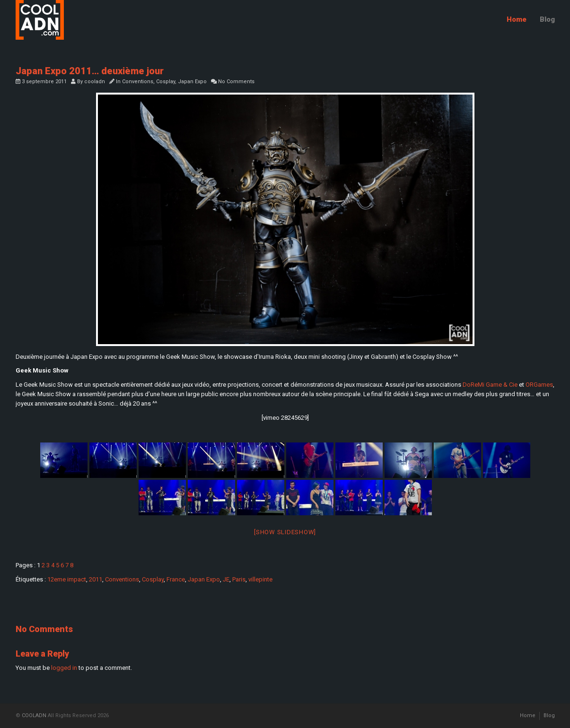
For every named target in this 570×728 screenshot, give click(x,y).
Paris (239, 579)
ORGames (539, 385)
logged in (64, 668)
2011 (96, 579)
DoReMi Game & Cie (490, 385)
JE (226, 579)
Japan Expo (192, 82)
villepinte (260, 579)
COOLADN (34, 715)
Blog (547, 19)
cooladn (95, 82)
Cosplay (166, 82)
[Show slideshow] (285, 532)
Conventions (138, 82)
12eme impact (67, 579)
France (176, 579)
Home (517, 19)
